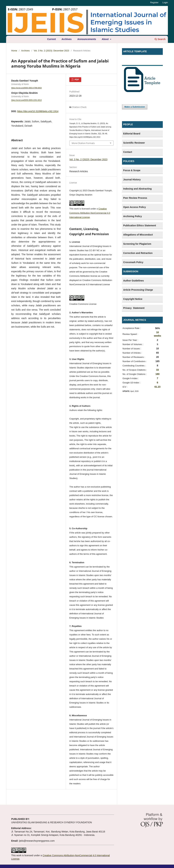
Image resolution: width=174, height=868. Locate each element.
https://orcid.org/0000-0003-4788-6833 (26, 88)
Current (52, 39)
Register (154, 2)
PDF (76, 80)
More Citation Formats (83, 143)
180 (157, 374)
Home (14, 51)
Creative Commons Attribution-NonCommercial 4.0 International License (90, 213)
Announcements (87, 39)
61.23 (157, 387)
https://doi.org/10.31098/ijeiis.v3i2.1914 (38, 111)
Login (165, 2)
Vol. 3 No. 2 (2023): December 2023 (51, 51)
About (106, 39)
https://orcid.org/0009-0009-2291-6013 (26, 100)
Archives (67, 39)
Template (129, 62)
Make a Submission (135, 107)
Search (160, 39)
